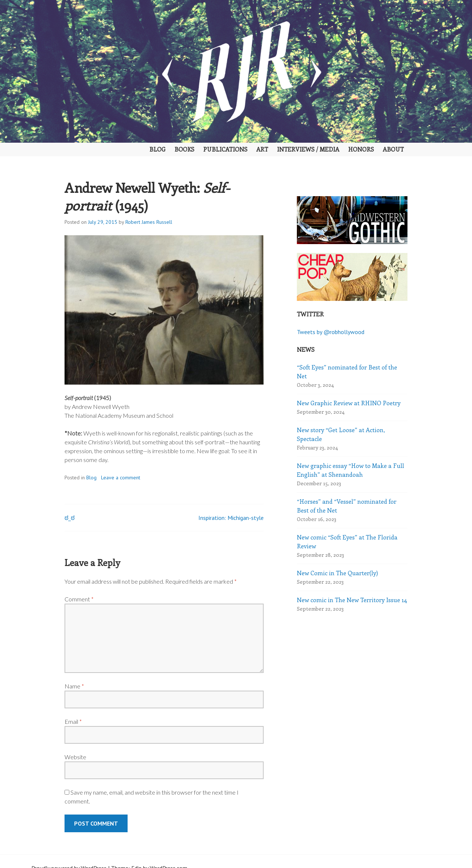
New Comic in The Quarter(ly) (337, 573)
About (393, 149)
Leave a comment (121, 478)
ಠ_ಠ (70, 518)
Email (73, 721)
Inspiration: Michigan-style (231, 518)
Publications (225, 149)
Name (74, 686)
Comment (79, 599)
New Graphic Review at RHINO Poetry (349, 403)
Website (75, 757)
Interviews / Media (308, 149)
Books (184, 149)
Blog (157, 149)
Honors (361, 149)
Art (262, 149)
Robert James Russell (149, 222)
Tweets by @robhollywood (331, 332)
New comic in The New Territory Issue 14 (352, 600)
